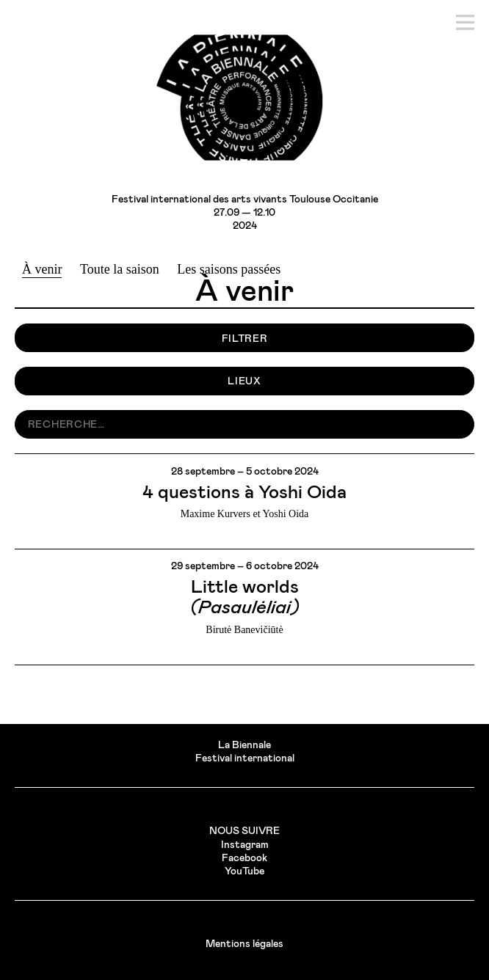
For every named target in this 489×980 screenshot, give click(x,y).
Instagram (245, 845)
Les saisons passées (229, 269)
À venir (42, 269)
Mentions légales (245, 944)
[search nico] (245, 424)
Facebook (245, 858)
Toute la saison (120, 269)
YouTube (245, 871)
